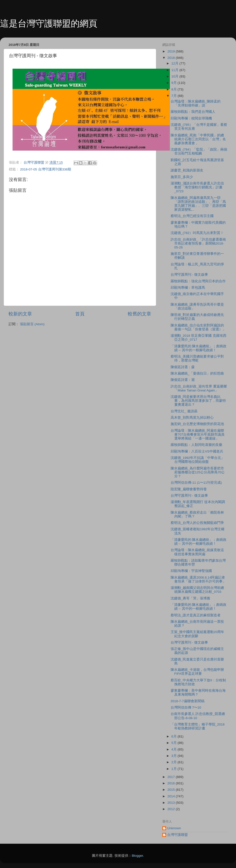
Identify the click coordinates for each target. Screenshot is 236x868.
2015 (172, 790)
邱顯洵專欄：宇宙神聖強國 (191, 571)
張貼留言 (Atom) (32, 324)
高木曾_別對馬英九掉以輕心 (192, 418)
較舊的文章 (140, 314)
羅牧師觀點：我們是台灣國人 (193, 112)
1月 (174, 769)
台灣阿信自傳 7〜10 (186, 707)
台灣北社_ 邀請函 (184, 411)
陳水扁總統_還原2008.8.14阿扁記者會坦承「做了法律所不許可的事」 (198, 579)
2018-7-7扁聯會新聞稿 (188, 701)
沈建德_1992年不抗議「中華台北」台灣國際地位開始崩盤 (198, 460)
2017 (172, 777)
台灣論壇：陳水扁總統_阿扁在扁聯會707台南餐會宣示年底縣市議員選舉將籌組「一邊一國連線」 (198, 434)
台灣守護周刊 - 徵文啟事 (189, 275)
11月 (175, 70)
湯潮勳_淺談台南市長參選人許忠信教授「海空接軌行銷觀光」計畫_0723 (197, 187)
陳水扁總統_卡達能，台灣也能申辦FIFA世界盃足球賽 (197, 672)
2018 (172, 58)
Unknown (174, 828)
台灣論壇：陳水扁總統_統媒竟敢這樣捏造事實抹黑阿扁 (197, 552)
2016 (172, 783)
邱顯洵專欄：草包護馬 (188, 288)
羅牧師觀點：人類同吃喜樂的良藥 (196, 445)
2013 (172, 803)
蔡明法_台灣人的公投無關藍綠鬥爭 (197, 523)
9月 (174, 83)
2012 (172, 809)
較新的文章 (20, 314)
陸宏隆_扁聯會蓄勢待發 (189, 489)
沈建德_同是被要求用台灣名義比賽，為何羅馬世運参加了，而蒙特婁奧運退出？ (198, 401)
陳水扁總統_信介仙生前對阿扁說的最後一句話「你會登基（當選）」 (198, 327)
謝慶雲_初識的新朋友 (187, 170)
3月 (174, 756)
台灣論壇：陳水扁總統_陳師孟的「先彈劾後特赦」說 (196, 103)
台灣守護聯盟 (177, 835)
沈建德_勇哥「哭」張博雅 (191, 598)
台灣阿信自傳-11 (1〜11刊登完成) (196, 483)
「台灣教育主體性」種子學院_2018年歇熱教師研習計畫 (198, 726)
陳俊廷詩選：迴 (183, 380)
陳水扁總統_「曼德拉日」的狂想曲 (197, 373)
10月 (175, 76)
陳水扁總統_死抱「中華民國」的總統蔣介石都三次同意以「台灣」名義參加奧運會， (198, 139)
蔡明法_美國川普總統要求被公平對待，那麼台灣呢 (197, 358)
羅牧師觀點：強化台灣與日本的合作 (198, 281)
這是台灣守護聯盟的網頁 (49, 23)
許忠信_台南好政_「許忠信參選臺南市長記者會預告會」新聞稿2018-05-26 (198, 243)
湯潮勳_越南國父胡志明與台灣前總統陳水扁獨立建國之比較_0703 (197, 590)
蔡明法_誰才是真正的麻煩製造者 (196, 615)
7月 (174, 96)
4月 (174, 749)
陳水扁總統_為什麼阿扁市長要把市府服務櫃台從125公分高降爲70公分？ (198, 472)
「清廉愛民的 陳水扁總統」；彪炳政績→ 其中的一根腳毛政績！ (199, 348)
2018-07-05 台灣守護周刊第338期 (46, 169)
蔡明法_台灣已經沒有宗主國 (192, 216)
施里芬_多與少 (182, 177)
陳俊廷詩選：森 (183, 367)
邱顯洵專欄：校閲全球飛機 (191, 118)
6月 (174, 736)
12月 (175, 63)
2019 (172, 51)
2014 (172, 796)
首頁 (80, 314)
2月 (174, 762)
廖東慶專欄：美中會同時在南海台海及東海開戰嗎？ (198, 693)
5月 (174, 743)
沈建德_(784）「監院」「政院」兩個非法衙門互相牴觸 (199, 151)
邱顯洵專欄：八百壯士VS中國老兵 (197, 451)
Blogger (137, 856)
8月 (174, 89)
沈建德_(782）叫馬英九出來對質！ (197, 233)
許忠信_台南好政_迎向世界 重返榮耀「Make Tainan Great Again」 (199, 388)
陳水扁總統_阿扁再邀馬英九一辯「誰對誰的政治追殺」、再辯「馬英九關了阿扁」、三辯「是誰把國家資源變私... (198, 204)
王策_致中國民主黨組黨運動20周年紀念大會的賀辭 (198, 634)
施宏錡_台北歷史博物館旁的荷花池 (197, 424)
